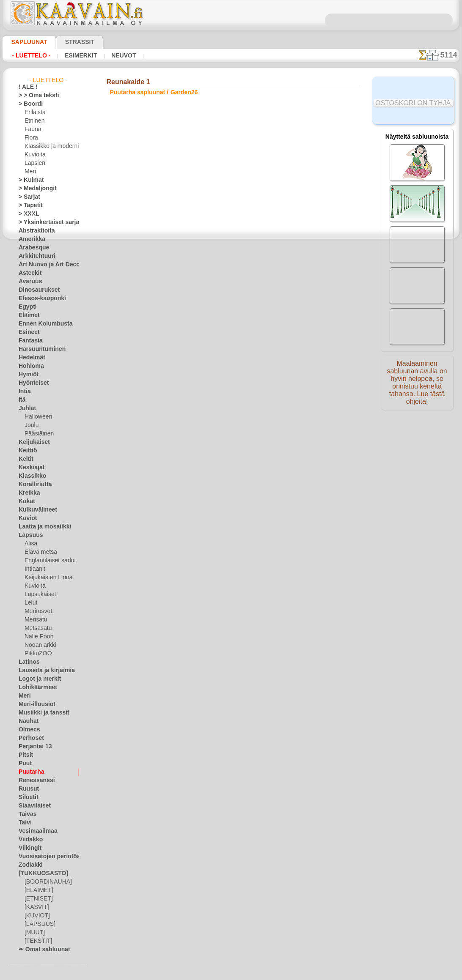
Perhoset (29, 738)
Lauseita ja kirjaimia (42, 671)
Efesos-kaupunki (38, 298)
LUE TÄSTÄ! (196, 292)
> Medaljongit (34, 189)
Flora (31, 138)
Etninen (33, 121)
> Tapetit (28, 205)
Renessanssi (33, 780)
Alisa (30, 544)
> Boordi (28, 104)
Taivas (26, 814)
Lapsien (34, 163)
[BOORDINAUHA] (46, 882)
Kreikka (27, 493)
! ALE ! (26, 87)
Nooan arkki (39, 645)
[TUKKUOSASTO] (39, 873)
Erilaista (34, 112)
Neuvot (112, 55)
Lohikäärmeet (35, 687)
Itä (22, 400)
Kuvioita (34, 155)
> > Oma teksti (35, 96)
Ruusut (27, 789)
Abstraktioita (34, 231)
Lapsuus (29, 535)
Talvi (24, 823)
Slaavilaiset (32, 806)
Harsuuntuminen (38, 349)
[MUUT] (34, 933)
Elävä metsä (39, 552)
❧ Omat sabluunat (41, 950)
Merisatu (35, 620)
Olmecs (27, 730)
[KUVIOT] (36, 916)
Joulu (31, 425)
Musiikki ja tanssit (40, 713)
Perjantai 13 (32, 747)
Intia (24, 391)
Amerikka (29, 239)
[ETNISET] (36, 899)
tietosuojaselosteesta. (302, 973)
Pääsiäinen (37, 434)
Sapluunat (26, 42)
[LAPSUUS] (38, 924)
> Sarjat (27, 197)
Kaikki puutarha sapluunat (231, 333)
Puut (24, 764)
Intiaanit (35, 569)
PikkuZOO (36, 654)
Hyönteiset (31, 383)
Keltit (25, 459)
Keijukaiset (31, 442)
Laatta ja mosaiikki (41, 527)
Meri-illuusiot (34, 704)
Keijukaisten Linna (46, 578)
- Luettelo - (29, 55)
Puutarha (30, 772)
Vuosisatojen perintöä (44, 857)
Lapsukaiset (39, 594)
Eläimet (27, 315)
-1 (206, 314)
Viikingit (28, 848)
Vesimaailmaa (35, 831)
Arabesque (31, 248)
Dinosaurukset (36, 290)
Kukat (26, 501)
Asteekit (28, 273)
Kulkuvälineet (34, 510)
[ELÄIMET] (37, 890)
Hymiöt (27, 375)
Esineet (27, 332)
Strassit (69, 42)
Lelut (30, 603)
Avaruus (28, 282)
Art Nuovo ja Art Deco (44, 265)
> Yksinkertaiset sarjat (44, 222)
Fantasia (29, 341)
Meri (30, 172)
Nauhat (27, 721)
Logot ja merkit (36, 679)
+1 (256, 314)
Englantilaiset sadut (48, 561)
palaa (231, 314)
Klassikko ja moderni (48, 146)
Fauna (32, 129)
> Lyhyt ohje (140, 292)
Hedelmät (30, 358)
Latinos (27, 662)
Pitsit (25, 755)
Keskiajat (29, 468)
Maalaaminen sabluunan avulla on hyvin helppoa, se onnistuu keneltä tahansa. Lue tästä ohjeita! (417, 386)
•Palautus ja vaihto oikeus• (231, 481)
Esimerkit (73, 55)
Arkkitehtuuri (34, 256)
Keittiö (26, 451)
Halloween (37, 417)
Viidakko (29, 840)
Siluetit (27, 797)
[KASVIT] (35, 907)
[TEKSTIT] (36, 941)
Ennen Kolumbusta (41, 324)
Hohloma (29, 366)
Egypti (26, 307)
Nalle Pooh (37, 637)
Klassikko (30, 476)
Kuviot (26, 518)
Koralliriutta (33, 485)
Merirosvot (38, 611)
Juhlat (26, 408)
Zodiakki (28, 865)
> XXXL (27, 214)
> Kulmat (29, 180)
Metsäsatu (37, 628)
